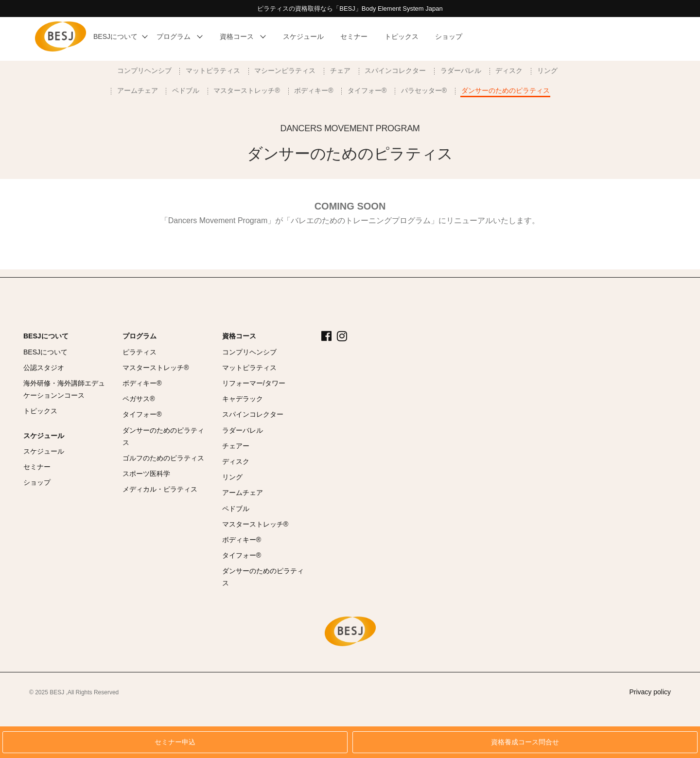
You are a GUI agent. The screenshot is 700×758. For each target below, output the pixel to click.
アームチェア (138, 90)
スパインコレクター (395, 71)
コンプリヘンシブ (144, 71)
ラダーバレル (461, 71)
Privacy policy (650, 692)
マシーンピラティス (285, 71)
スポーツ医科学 (146, 474)
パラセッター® (424, 90)
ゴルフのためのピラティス (163, 458)
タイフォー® (367, 90)
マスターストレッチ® (246, 90)
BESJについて (46, 336)
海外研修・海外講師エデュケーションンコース (64, 389)
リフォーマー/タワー (254, 383)
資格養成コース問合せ (525, 742)
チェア (340, 71)
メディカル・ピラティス (160, 489)
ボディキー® (314, 90)
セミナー (37, 467)
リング (547, 71)
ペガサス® (139, 399)
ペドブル (186, 90)
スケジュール (44, 436)
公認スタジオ (44, 368)
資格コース (239, 336)
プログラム (140, 336)
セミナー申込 (175, 742)
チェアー (236, 446)
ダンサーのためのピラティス (506, 90)
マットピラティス (213, 71)
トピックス (40, 411)
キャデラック (243, 399)
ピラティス (140, 352)
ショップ (37, 482)
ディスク (509, 71)
